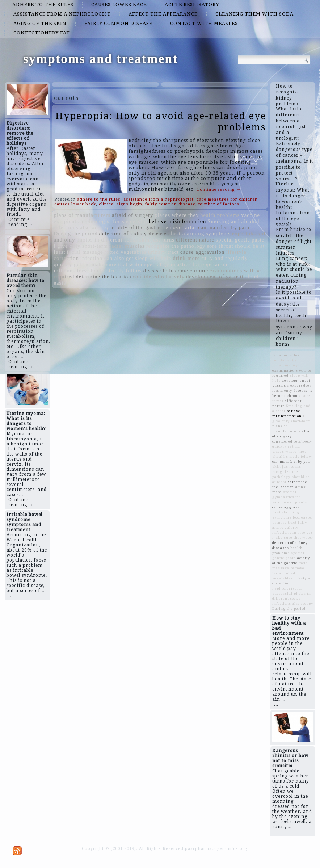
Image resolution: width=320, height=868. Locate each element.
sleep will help (153, 258)
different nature (195, 240)
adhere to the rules (43, 5)
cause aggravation (202, 252)
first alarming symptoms (201, 234)
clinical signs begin (121, 204)
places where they (177, 215)
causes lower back (119, 5)
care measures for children (227, 199)
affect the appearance (163, 14)
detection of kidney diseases (134, 234)
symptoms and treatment (100, 59)
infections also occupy (82, 227)
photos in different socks (107, 240)
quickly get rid (72, 264)
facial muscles (127, 246)
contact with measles (204, 23)
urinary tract (163, 252)
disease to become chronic (176, 271)
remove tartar (180, 227)
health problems (220, 215)
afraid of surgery (132, 215)
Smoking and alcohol (233, 221)
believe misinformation (177, 221)
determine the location (103, 277)
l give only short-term (81, 246)
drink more (186, 258)
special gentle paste (240, 240)
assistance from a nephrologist (62, 14)
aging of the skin (40, 23)
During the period (76, 234)
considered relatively (159, 277)
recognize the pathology (176, 246)
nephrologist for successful (114, 221)
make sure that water (117, 264)
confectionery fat (42, 33)
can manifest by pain (224, 227)
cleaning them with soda (254, 14)
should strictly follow (115, 271)
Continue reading (219, 189)
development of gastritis (216, 277)
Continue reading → (21, 222)
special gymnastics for (172, 264)
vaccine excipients (290, 502)
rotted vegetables (125, 252)
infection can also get (107, 258)
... (10, 596)
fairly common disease (118, 23)
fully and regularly (224, 258)
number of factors (219, 204)
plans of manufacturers (82, 215)
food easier (303, 517)
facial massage (85, 252)
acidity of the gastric (136, 227)
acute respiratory (192, 5)
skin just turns (157, 240)
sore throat (220, 246)
